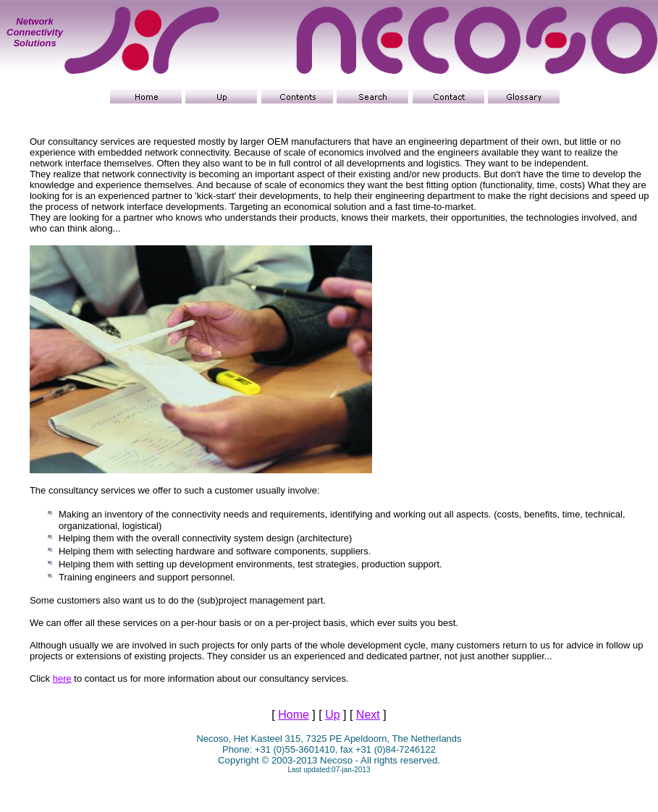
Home (294, 715)
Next (368, 715)
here (62, 678)
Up (332, 715)
